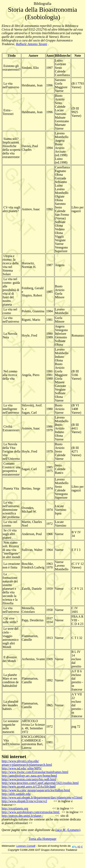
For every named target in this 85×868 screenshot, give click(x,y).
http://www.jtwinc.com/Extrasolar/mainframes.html (35, 772)
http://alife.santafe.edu (16, 794)
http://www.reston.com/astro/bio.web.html (29, 779)
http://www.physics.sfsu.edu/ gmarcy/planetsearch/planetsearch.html (27, 763)
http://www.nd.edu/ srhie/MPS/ (22, 768)
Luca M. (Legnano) (68, 830)
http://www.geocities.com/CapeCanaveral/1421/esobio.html (40, 783)
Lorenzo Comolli (26, 846)
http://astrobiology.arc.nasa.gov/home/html (29, 776)
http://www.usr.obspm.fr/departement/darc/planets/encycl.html (42, 797)
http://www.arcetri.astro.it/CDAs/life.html (29, 787)
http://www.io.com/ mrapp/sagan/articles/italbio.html (36, 790)
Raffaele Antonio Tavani (32, 44)
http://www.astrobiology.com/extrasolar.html (31, 812)
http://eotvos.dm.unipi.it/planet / (22, 816)
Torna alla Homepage (42, 839)
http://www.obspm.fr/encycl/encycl (24, 801)
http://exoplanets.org (15, 808)
